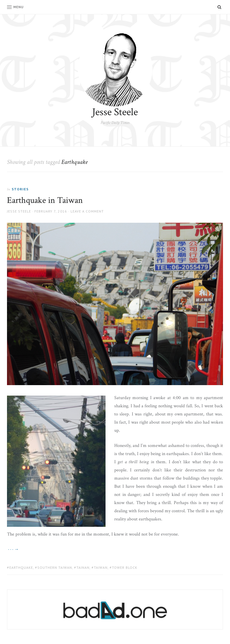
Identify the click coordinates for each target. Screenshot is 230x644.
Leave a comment (87, 211)
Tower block (125, 567)
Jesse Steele (115, 112)
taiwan (101, 567)
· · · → (13, 549)
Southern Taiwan (55, 567)
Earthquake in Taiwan (45, 200)
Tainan (83, 567)
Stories (20, 189)
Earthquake (21, 567)
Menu (15, 7)
